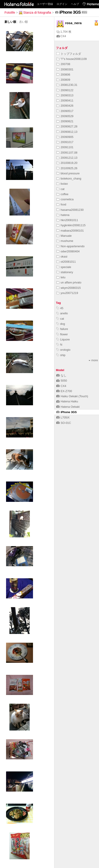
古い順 (23, 22)
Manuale (64, 236)
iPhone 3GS (67, 412)
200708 (63, 64)
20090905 (65, 137)
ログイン (62, 4)
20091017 (65, 142)
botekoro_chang (69, 178)
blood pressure (68, 173)
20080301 (65, 69)
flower (62, 334)
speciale (64, 267)
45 (60, 308)
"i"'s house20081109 (71, 59)
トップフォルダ (69, 54)
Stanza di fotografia (35, 13)
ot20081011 (66, 262)
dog (61, 324)
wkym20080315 (69, 288)
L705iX (63, 417)
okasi (62, 257)
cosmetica (65, 199)
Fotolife (10, 13)
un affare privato (69, 282)
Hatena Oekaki (68, 407)
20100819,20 (67, 163)
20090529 (65, 116)
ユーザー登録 (45, 4)
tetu (61, 277)
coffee (62, 194)
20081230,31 (67, 85)
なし (61, 375)
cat (60, 189)
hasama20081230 (70, 210)
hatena (63, 215)
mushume (65, 241)
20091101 (65, 147)
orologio (63, 350)
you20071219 (67, 293)
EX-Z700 (64, 391)
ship (61, 355)
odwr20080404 (68, 251)
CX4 (61, 36)
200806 (63, 75)
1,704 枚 (64, 32)
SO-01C (64, 423)
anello (62, 313)
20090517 (65, 111)
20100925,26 (67, 168)
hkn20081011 (67, 220)
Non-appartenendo (70, 246)
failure (62, 329)
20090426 (65, 106)
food (61, 204)
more (93, 360)
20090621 (65, 121)
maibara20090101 (70, 231)
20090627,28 (67, 126)
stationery (65, 272)
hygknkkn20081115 (71, 225)
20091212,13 (67, 158)
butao (62, 184)
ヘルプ (75, 4)
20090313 (65, 95)
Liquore (63, 339)
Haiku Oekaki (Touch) (72, 396)
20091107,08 (67, 153)
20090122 (65, 90)
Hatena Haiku (67, 401)
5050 (62, 381)
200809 (63, 80)
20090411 (65, 100)
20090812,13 (67, 132)
